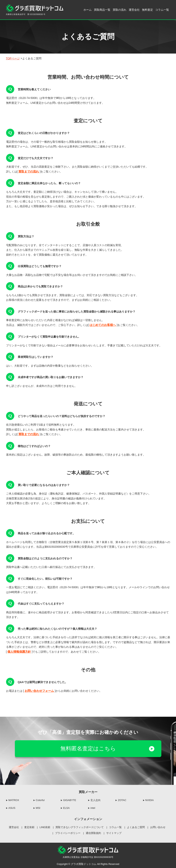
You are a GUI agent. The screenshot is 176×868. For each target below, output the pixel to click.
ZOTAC (122, 799)
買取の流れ (120, 10)
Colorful (40, 799)
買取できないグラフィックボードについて (80, 826)
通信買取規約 (93, 832)
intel (93, 807)
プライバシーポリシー (68, 832)
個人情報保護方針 (18, 651)
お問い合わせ (158, 826)
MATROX (14, 799)
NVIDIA (150, 799)
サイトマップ (114, 832)
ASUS (12, 807)
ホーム (88, 10)
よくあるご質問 (136, 826)
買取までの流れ (28, 172)
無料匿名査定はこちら (88, 751)
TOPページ (13, 58)
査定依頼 (29, 826)
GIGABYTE (70, 799)
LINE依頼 (45, 826)
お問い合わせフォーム (38, 690)
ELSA (66, 807)
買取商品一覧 (102, 10)
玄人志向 (96, 799)
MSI (38, 807)
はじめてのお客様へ (102, 325)
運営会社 (134, 10)
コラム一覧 (162, 10)
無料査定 (147, 10)
